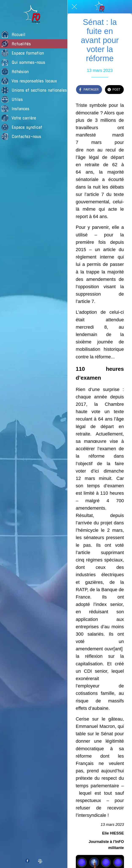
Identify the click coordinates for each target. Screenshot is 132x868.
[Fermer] (74, 7)
